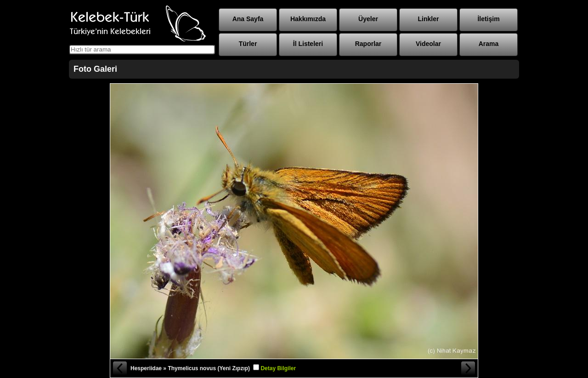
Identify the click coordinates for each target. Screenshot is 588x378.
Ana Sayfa (248, 19)
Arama (489, 44)
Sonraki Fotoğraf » (469, 368)
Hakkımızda (308, 19)
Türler (248, 44)
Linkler (429, 19)
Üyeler (368, 19)
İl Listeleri (308, 44)
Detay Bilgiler (278, 368)
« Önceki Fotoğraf (119, 368)
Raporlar (368, 44)
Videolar (428, 44)
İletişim (488, 19)
